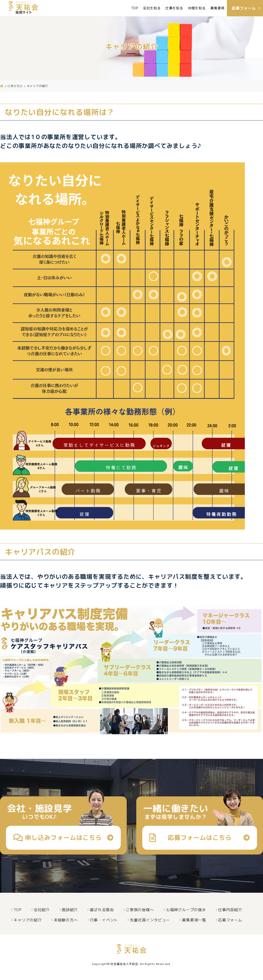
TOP (135, 8)
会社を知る (152, 8)
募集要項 (217, 8)
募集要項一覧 (194, 920)
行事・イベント (104, 920)
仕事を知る (174, 8)
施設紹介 (70, 910)
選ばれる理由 (102, 910)
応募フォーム (230, 920)
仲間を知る (197, 8)
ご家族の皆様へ (140, 910)
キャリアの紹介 (28, 920)
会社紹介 (42, 910)
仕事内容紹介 (230, 910)
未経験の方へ (66, 920)
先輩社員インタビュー (150, 920)
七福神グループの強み (186, 910)
